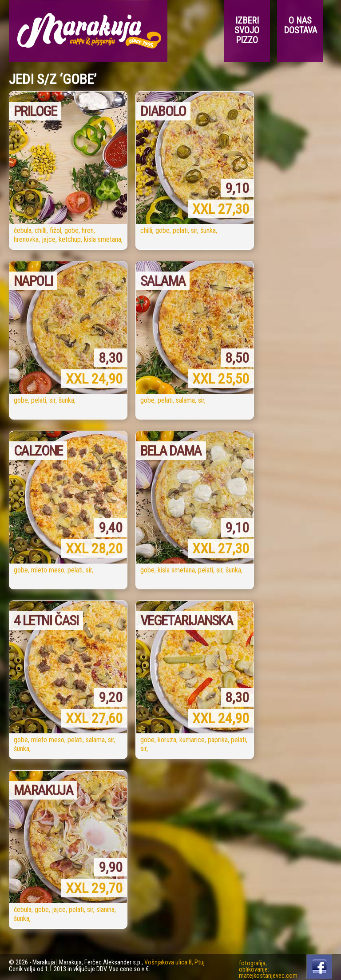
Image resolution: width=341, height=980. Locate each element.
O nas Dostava (300, 25)
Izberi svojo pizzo (247, 30)
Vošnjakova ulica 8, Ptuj (174, 962)
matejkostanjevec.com (268, 976)
